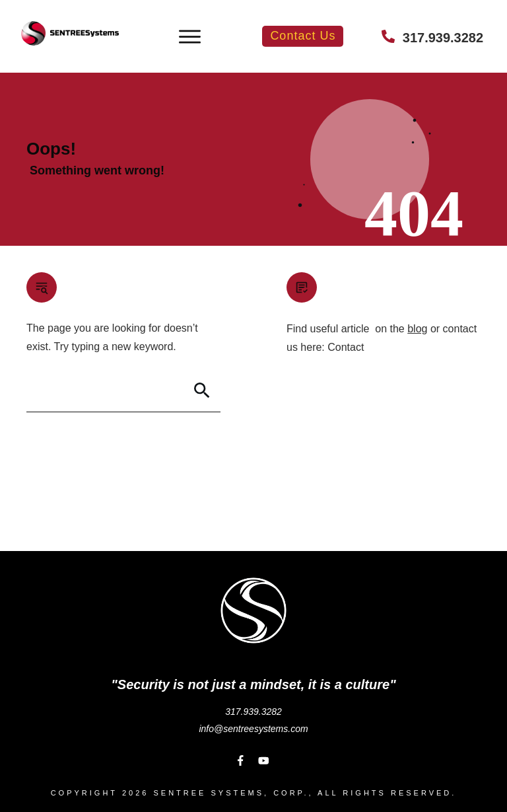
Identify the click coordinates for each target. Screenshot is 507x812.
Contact (346, 347)
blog (417, 329)
